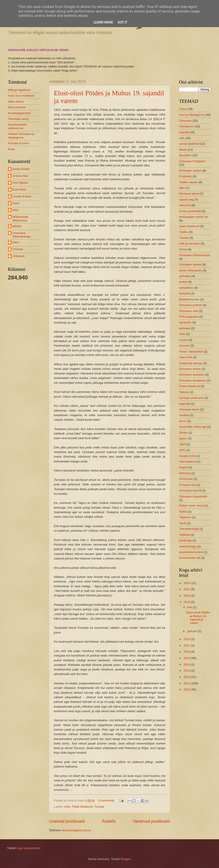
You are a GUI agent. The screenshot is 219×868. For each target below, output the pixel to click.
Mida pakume (17, 107)
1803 (182, 444)
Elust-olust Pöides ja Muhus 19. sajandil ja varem (198, 618)
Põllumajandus (189, 317)
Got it (122, 22)
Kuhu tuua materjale (21, 96)
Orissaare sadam (190, 171)
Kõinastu (185, 473)
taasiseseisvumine (191, 552)
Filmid (183, 249)
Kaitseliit (185, 293)
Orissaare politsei (190, 305)
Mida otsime (16, 102)
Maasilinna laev (189, 299)
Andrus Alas (20, 176)
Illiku (182, 188)
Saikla (183, 511)
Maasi (183, 150)
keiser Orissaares (190, 270)
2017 (187, 645)
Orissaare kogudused (193, 496)
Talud (183, 523)
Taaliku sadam (188, 182)
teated (183, 282)
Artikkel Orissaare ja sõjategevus (21, 136)
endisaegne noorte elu (194, 217)
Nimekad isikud (189, 194)
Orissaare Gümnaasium (195, 255)
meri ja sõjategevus (192, 115)
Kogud (183, 467)
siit (150, 119)
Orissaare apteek (190, 264)
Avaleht (109, 821)
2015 (187, 658)
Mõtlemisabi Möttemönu (20, 219)
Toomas (18, 249)
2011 (187, 683)
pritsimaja (185, 540)
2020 (187, 596)
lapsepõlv (185, 322)
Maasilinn (185, 155)
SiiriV (16, 242)
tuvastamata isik (190, 558)
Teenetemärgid (189, 529)
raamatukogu (188, 546)
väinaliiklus (186, 288)
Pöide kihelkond (82, 807)
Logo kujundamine (28, 848)
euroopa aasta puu (191, 398)
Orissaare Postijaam (192, 161)
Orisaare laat (188, 485)
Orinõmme (186, 479)
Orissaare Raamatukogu (22, 235)
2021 (187, 589)
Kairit (16, 203)
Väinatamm (186, 126)
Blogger (126, 859)
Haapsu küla (187, 456)
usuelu (183, 340)
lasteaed (185, 328)
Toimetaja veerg (18, 119)
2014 (187, 664)
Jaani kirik (186, 357)
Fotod (183, 109)
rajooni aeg (186, 200)
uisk (182, 138)
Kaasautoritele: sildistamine (18, 126)
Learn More (103, 22)
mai (190, 607)
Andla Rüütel (21, 169)
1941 (182, 450)
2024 (187, 583)
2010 (187, 689)
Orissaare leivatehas (192, 380)
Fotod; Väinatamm (191, 352)
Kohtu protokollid (190, 211)
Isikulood (185, 205)
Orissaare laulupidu (192, 375)
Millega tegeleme (19, 90)
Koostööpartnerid (19, 113)
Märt (16, 210)
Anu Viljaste (20, 183)
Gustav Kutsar (22, 196)
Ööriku (183, 433)
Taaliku (184, 232)
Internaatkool (188, 462)
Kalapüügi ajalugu (191, 363)
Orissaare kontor (190, 369)
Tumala (99, 807)
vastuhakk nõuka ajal (193, 427)
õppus (183, 438)
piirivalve (185, 276)
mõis (67, 807)
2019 (187, 602)
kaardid (184, 132)
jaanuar (192, 631)
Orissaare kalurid (190, 491)
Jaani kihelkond (189, 226)
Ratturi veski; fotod (191, 506)
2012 (187, 677)
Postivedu (186, 176)
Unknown (19, 256)
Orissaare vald (189, 311)
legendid (185, 404)
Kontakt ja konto (18, 143)
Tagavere (185, 517)
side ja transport (190, 243)
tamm (183, 421)
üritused (184, 346)
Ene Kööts (19, 189)
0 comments (106, 800)
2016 (187, 652)
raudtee (184, 415)
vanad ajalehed (189, 144)
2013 (187, 671)
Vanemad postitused (151, 821)
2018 (187, 639)
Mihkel (17, 226)
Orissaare (185, 121)
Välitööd (184, 535)
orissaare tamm (189, 409)
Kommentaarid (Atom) (76, 830)
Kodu (11, 149)
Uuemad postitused (67, 821)
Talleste (184, 392)
